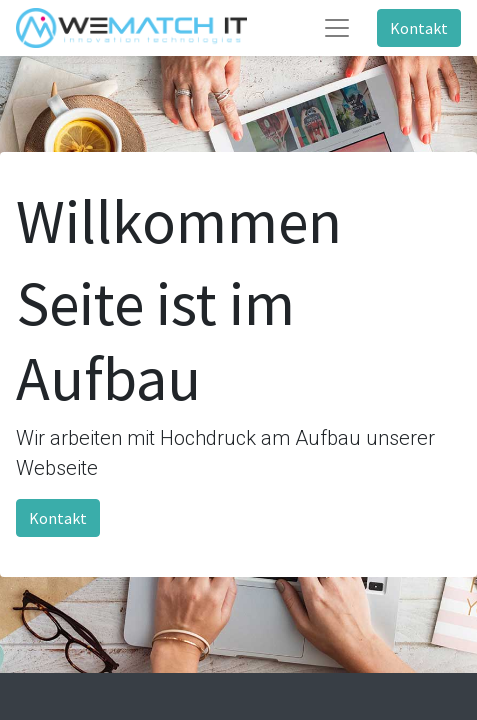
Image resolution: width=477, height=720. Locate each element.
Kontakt (419, 28)
